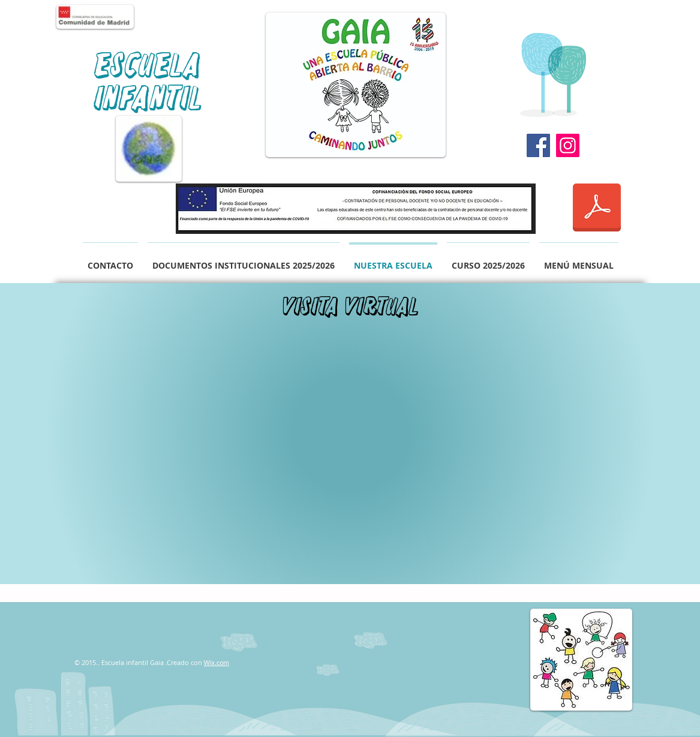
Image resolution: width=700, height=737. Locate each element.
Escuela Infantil (148, 82)
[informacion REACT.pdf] (597, 209)
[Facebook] (538, 145)
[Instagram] (568, 145)
